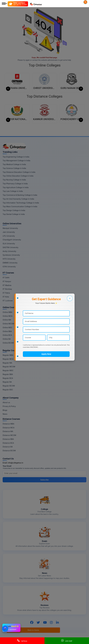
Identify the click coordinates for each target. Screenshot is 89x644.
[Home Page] (36, 4)
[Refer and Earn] (18, 4)
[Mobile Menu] (4, 4)
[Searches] (85, 2)
